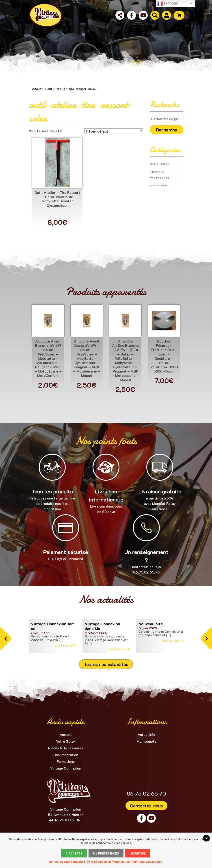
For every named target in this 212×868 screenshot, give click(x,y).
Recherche (167, 130)
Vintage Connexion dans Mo (102, 626)
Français (168, 4)
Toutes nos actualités (106, 664)
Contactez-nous (146, 806)
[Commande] (114, 131)
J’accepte (74, 853)
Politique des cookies (147, 862)
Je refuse (138, 853)
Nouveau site (151, 624)
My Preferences (106, 853)
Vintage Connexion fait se (53, 626)
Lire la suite (65, 645)
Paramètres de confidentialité (108, 862)
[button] (6, 639)
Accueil (38, 89)
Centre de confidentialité (67, 862)
